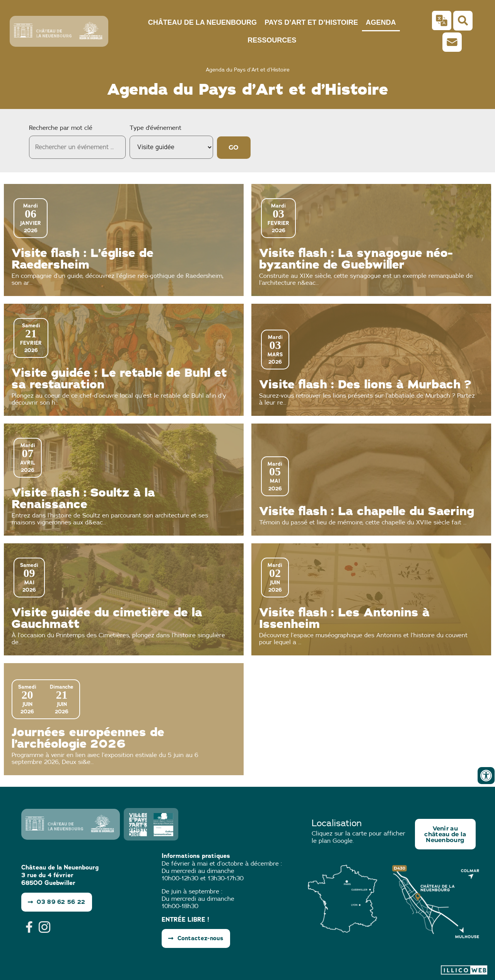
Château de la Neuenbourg (202, 22)
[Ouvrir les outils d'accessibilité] (486, 776)
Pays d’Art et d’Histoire (311, 22)
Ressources (272, 40)
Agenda (381, 22)
